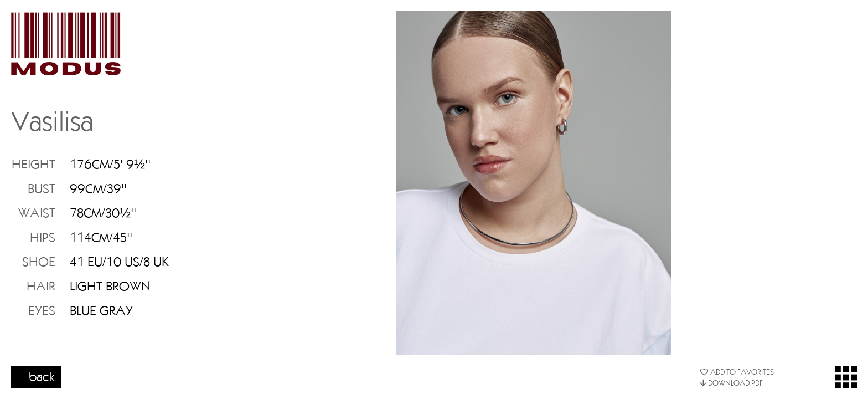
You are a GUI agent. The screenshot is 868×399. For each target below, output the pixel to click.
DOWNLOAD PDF (731, 383)
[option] (534, 183)
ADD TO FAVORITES (737, 372)
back (42, 376)
